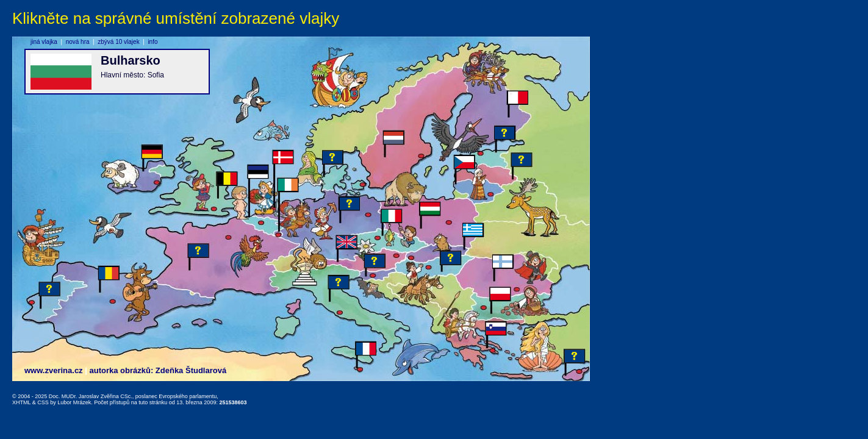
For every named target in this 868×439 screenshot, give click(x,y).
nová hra (78, 42)
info (152, 42)
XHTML (21, 402)
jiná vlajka (44, 42)
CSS (43, 402)
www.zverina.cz (54, 370)
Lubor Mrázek (74, 402)
